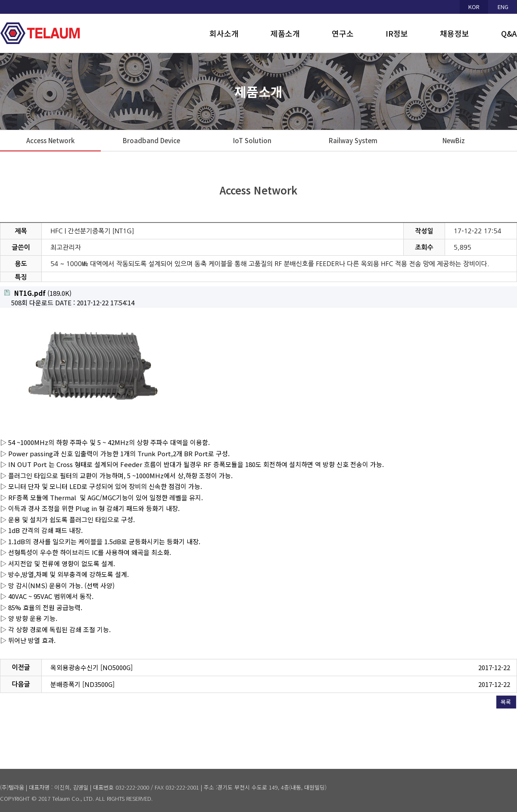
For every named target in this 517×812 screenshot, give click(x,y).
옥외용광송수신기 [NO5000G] (92, 667)
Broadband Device (151, 140)
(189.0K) (38, 293)
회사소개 (224, 33)
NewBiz (454, 140)
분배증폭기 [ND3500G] (83, 684)
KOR (474, 7)
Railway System (353, 140)
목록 (506, 702)
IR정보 (397, 33)
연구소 (343, 33)
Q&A (509, 33)
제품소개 (285, 33)
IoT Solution (252, 140)
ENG (503, 7)
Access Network (50, 140)
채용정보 (455, 33)
